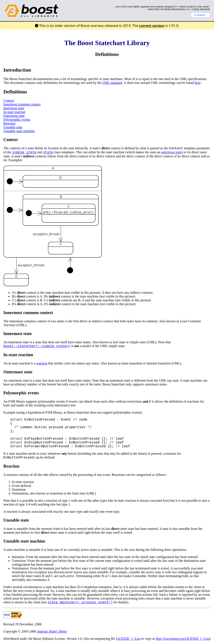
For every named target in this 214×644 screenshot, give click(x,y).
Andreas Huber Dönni (52, 631)
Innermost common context (22, 104)
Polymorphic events (17, 120)
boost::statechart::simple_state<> (37, 346)
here (198, 83)
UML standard (112, 83)
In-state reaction (14, 112)
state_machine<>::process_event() (80, 602)
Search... (200, 15)
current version (152, 26)
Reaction (9, 123)
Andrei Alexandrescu (175, 9)
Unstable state (13, 127)
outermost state (171, 152)
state (48, 152)
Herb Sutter (154, 9)
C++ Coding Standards (198, 9)
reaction (42, 363)
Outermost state (14, 116)
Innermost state (14, 108)
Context (9, 100)
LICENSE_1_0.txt (128, 639)
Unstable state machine (19, 131)
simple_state (24, 152)
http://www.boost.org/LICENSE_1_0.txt (183, 639)
